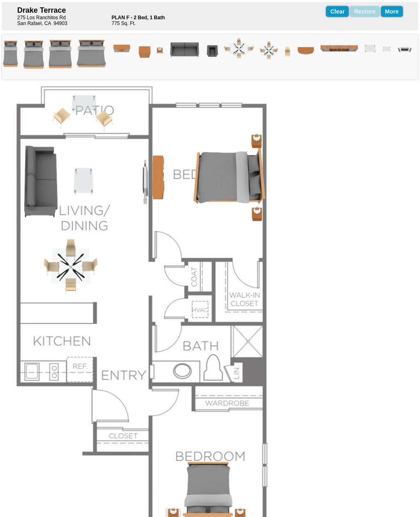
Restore (365, 11)
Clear (337, 11)
